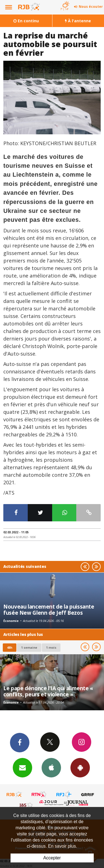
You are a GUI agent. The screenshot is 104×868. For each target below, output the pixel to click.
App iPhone (51, 767)
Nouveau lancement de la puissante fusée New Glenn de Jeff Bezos (49, 610)
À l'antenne (78, 21)
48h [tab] (10, 647)
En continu (26, 21)
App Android (80, 767)
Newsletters (22, 767)
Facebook (20, 742)
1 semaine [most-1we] (29, 647)
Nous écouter (91, 7)
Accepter (52, 858)
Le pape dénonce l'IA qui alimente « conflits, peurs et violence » (48, 691)
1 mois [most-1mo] (51, 647)
